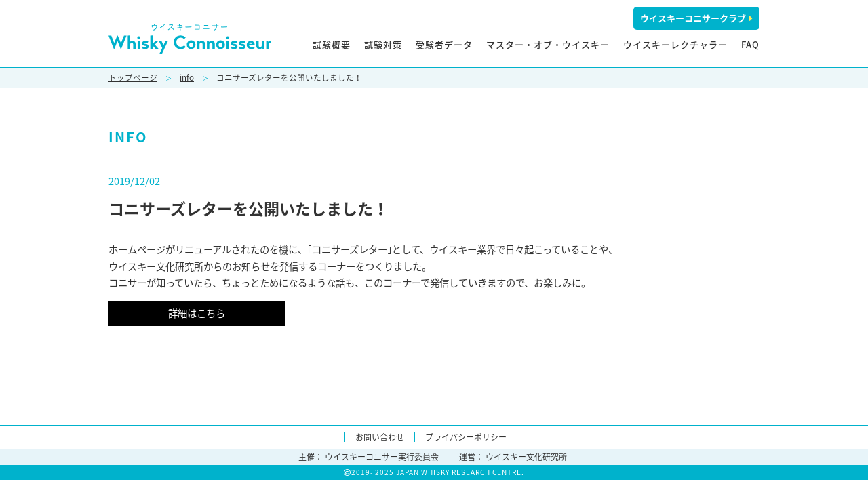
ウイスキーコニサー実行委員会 (382, 457)
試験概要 (332, 44)
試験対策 (383, 44)
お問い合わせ (380, 437)
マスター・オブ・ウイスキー (548, 44)
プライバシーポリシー (466, 437)
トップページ (133, 78)
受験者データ (444, 44)
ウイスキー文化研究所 (526, 457)
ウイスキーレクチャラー (675, 44)
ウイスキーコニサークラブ (696, 18)
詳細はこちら (197, 313)
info (187, 78)
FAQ (750, 44)
